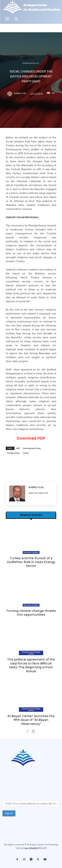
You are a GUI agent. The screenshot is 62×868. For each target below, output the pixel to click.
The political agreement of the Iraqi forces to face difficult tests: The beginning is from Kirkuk (31, 665)
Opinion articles (31, 64)
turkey (26, 453)
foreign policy (13, 453)
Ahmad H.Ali (20, 94)
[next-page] (33, 731)
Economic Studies (31, 552)
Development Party (32, 448)
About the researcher (38, 493)
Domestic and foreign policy (31, 653)
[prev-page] (28, 731)
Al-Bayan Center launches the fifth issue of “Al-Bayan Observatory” (31, 720)
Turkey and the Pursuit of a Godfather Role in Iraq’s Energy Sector (31, 562)
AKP (18, 448)
